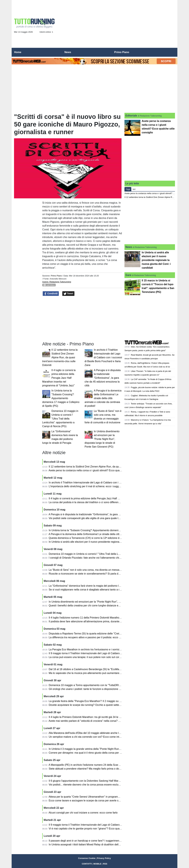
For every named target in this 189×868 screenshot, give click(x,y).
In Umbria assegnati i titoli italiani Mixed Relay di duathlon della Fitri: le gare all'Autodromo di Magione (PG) (109, 844)
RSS (105, 864)
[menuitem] (172, 52)
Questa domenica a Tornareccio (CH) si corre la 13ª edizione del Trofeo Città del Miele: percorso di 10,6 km (109, 538)
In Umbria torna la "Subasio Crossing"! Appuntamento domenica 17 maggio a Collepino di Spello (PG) (61, 398)
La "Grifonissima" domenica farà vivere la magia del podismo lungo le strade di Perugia (98, 586)
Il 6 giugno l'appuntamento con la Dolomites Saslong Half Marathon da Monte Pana (96, 781)
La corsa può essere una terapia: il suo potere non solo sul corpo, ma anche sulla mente (99, 657)
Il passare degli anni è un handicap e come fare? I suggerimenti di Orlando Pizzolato (96, 841)
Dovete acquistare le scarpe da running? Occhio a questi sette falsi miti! (89, 705)
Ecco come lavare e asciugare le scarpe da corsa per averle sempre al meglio (93, 801)
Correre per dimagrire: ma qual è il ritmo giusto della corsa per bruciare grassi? (93, 753)
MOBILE (97, 864)
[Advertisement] (117, 25)
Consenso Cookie (87, 858)
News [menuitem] (68, 52)
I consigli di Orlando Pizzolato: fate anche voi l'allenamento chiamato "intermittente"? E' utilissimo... (105, 558)
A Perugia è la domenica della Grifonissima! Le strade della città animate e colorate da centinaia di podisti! (103, 398)
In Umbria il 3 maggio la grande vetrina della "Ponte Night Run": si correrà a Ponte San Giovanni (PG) (106, 749)
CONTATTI (87, 864)
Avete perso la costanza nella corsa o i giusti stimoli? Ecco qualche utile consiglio (94, 470)
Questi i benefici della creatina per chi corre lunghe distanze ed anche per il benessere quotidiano (104, 606)
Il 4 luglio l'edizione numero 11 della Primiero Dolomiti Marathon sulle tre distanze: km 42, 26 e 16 (104, 618)
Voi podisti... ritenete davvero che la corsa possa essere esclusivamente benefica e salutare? (101, 785)
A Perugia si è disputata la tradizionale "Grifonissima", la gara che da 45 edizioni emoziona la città (103, 378)
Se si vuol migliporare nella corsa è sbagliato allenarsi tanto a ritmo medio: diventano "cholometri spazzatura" (110, 590)
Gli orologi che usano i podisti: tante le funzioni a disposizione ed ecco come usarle (96, 689)
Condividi (51, 294)
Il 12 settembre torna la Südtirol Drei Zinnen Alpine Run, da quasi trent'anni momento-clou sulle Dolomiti (60, 357)
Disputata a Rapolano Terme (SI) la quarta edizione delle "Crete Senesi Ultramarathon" (98, 634)
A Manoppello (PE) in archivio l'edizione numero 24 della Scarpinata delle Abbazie (95, 765)
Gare (128, 275)
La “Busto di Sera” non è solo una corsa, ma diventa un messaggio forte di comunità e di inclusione (105, 570)
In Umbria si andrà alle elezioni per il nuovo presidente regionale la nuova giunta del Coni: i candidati (105, 542)
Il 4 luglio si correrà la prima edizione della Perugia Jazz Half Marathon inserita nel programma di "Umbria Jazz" (59, 378)
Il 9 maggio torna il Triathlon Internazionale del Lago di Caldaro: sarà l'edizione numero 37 (99, 825)
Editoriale (131, 116)
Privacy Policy (104, 858)
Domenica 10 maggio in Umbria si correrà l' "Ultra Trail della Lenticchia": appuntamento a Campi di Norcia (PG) (60, 419)
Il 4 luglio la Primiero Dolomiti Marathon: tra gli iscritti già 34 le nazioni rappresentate (96, 717)
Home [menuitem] (18, 52)
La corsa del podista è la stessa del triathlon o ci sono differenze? (86, 502)
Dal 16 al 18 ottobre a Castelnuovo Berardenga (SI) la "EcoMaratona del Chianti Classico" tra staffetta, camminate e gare (117, 669)
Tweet (68, 294)
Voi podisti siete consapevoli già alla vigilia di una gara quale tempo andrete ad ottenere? (99, 518)
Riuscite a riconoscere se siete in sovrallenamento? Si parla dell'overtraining (92, 574)
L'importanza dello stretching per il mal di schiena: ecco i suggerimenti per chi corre (96, 486)
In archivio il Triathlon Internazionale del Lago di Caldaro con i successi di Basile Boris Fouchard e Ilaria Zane (103, 357)
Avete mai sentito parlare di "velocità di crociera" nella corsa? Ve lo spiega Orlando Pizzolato (101, 721)
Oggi (128, 189)
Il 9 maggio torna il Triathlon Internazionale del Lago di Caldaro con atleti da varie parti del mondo (104, 653)
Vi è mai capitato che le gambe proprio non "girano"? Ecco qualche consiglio (92, 829)
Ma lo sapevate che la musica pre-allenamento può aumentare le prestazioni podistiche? (99, 673)
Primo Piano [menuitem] (122, 52)
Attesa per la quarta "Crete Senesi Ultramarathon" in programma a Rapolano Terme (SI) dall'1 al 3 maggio (108, 797)
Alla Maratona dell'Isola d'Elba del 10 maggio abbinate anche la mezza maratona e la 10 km (100, 733)
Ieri (134, 189)
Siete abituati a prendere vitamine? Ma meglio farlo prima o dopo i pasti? (90, 769)
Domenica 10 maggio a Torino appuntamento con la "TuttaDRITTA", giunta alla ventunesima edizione (106, 685)
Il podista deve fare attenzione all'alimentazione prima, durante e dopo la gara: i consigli (98, 621)
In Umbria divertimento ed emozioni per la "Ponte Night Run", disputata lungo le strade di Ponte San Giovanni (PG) (102, 439)
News (129, 247)
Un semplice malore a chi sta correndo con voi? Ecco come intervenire (89, 737)
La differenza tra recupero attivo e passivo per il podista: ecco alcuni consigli (92, 637)
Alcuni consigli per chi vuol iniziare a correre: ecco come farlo (83, 813)
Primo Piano (56, 276)
